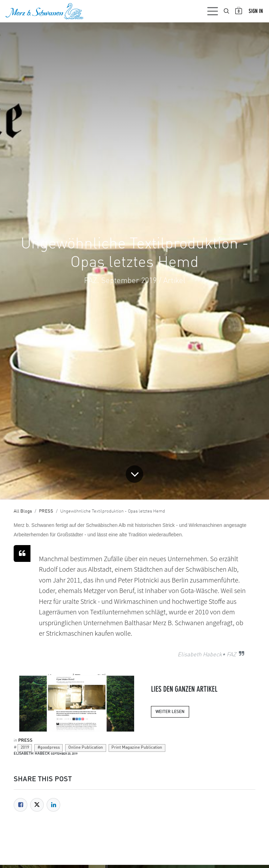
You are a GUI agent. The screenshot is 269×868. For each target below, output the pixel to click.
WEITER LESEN (170, 712)
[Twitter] (37, 805)
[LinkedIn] (53, 805)
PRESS (46, 511)
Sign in (256, 11)
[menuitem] (227, 11)
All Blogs (23, 511)
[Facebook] (20, 805)
